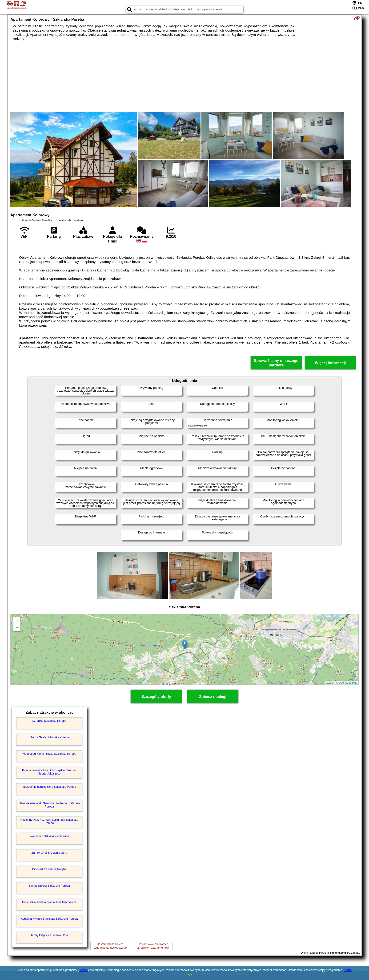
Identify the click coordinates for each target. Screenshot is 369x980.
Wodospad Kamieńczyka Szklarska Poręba (49, 754)
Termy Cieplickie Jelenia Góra (49, 935)
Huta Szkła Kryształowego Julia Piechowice (49, 902)
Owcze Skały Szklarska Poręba (49, 737)
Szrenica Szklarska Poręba (49, 721)
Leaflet (330, 683)
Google (83, 970)
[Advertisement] (184, 76)
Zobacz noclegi (213, 697)
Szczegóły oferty (156, 697)
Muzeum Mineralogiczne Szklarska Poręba (49, 787)
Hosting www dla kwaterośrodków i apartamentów (153, 946)
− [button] (17, 628)
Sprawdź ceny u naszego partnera (276, 363)
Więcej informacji (330, 363)
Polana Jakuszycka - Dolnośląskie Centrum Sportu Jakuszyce (49, 772)
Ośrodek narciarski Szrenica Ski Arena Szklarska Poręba (49, 805)
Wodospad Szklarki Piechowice (49, 836)
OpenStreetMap (348, 683)
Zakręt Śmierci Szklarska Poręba (49, 886)
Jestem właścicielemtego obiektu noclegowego (110, 946)
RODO (348, 970)
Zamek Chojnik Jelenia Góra (49, 853)
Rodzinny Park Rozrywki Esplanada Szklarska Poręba (49, 821)
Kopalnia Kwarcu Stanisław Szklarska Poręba (49, 919)
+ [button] (17, 621)
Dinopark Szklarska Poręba (49, 869)
